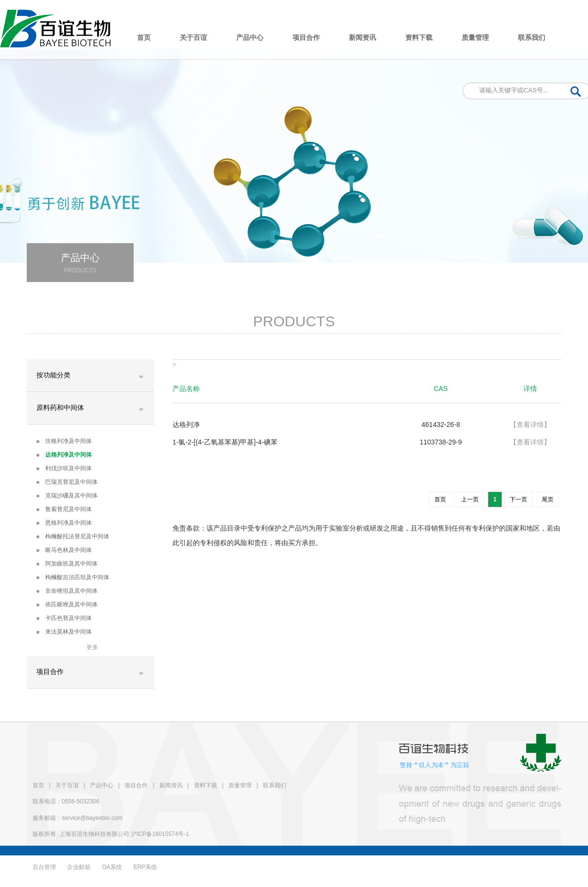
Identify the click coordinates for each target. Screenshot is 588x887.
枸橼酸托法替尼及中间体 (73, 536)
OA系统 (112, 867)
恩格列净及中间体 (64, 523)
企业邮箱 (79, 867)
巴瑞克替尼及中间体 (67, 482)
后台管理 (44, 867)
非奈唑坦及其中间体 (67, 591)
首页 (144, 38)
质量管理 (475, 38)
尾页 (548, 499)
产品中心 (250, 38)
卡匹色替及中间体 (64, 618)
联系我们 (532, 38)
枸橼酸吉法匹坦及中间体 (73, 577)
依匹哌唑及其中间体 (67, 604)
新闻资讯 (363, 38)
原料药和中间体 (60, 408)
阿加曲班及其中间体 (67, 564)
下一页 (519, 499)
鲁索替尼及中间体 (64, 509)
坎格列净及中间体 (64, 441)
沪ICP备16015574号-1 (160, 834)
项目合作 (306, 38)
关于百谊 (193, 38)
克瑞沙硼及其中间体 (67, 496)
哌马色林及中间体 (64, 550)
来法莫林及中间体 (64, 632)
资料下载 (419, 38)
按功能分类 (53, 375)
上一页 (470, 499)
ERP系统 (145, 867)
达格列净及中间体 (64, 455)
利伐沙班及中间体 (64, 468)
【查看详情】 (530, 425)
